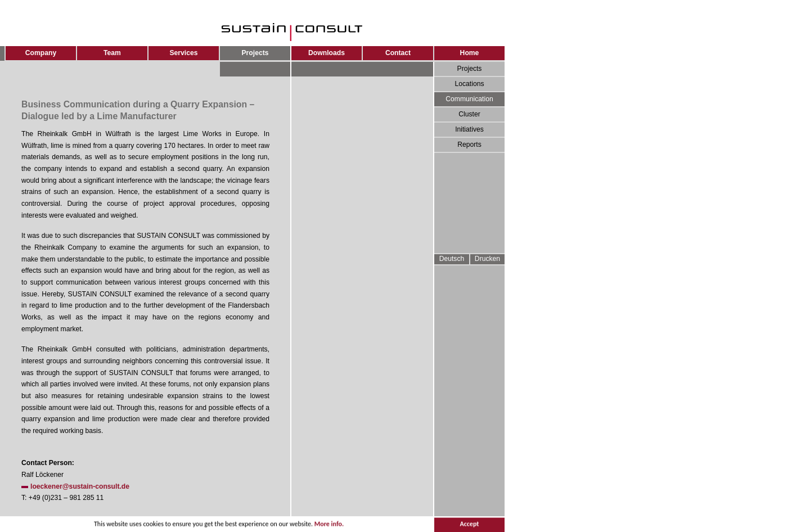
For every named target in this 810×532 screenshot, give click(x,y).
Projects (470, 69)
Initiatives (469, 129)
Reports (469, 145)
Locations (469, 84)
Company (41, 53)
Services (183, 53)
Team (112, 53)
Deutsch (452, 259)
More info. (329, 525)
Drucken (487, 259)
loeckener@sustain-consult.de (80, 486)
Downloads (327, 53)
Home (470, 53)
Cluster (469, 114)
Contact (398, 53)
